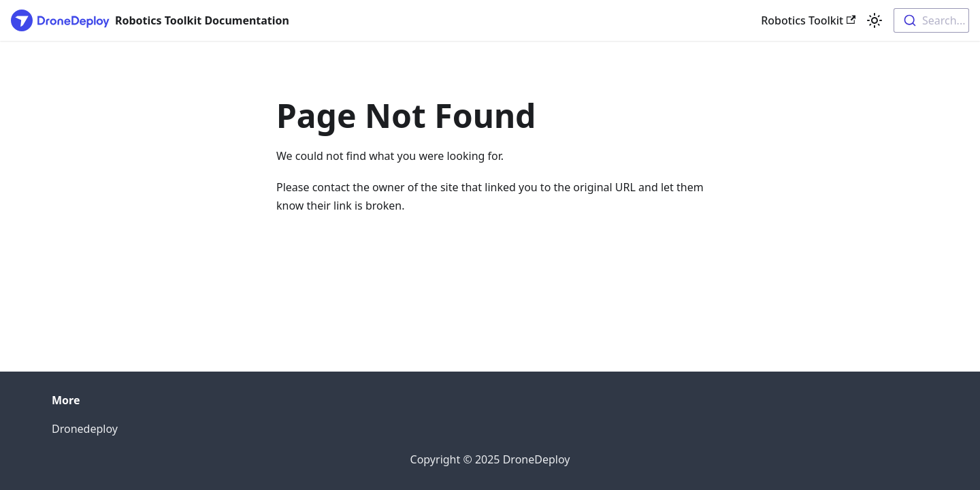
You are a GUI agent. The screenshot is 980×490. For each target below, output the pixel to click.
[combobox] (931, 20)
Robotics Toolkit (808, 20)
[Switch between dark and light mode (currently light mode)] (875, 20)
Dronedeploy (85, 429)
